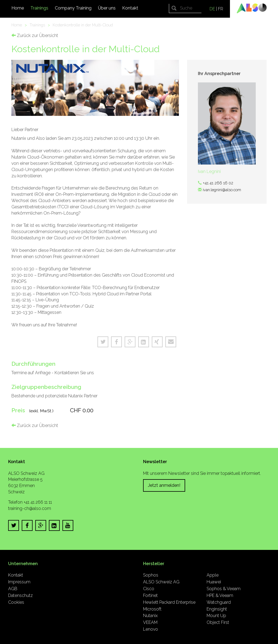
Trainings (39, 8)
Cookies (16, 602)
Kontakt (130, 8)
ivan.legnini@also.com (222, 190)
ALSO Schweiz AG (161, 582)
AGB (13, 589)
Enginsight (217, 609)
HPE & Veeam (220, 595)
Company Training (73, 8)
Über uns (107, 8)
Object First (218, 622)
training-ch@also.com (30, 508)
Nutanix (150, 616)
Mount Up (216, 616)
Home (18, 8)
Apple (213, 575)
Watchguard (219, 602)
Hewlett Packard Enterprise (169, 602)
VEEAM (150, 622)
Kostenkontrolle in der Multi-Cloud (83, 25)
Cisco (149, 589)
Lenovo (151, 629)
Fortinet (150, 595)
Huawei (214, 582)
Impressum (19, 582)
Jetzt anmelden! (164, 485)
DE (212, 9)
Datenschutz (20, 595)
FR (221, 9)
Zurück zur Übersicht (35, 35)
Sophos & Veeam (224, 589)
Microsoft (152, 609)
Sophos (151, 575)
